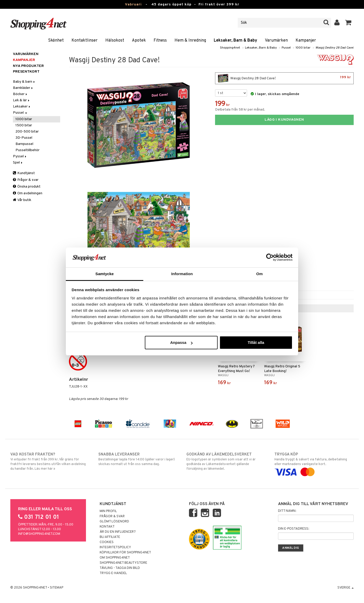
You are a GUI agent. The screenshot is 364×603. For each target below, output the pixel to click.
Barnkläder (23, 88)
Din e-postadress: (294, 529)
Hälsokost (115, 41)
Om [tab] (259, 274)
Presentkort (26, 72)
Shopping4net (230, 48)
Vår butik (22, 200)
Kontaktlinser (85, 41)
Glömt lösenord (114, 522)
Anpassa (181, 342)
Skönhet (56, 41)
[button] (348, 23)
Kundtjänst (24, 173)
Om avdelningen (28, 193)
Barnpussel (24, 144)
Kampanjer (306, 41)
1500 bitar (24, 125)
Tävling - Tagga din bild (120, 568)
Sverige (346, 588)
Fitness (160, 41)
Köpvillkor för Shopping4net (125, 553)
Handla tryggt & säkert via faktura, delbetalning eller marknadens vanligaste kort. (314, 463)
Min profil (108, 511)
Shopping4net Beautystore (123, 563)
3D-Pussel (24, 138)
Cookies (107, 542)
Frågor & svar (26, 180)
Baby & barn (24, 82)
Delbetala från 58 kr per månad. (240, 110)
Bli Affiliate (110, 537)
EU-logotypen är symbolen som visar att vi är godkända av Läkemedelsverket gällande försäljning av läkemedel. (226, 461)
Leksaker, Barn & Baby (235, 41)
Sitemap (57, 588)
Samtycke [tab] (105, 274)
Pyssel (20, 156)
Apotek (139, 41)
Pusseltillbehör (27, 150)
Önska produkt (27, 187)
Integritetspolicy (115, 547)
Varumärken (276, 41)
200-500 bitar (27, 132)
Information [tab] (182, 274)
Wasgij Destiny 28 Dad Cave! (335, 48)
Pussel (286, 48)
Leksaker (22, 107)
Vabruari (133, 5)
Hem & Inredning (190, 41)
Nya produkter (28, 66)
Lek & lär (22, 100)
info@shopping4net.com (39, 534)
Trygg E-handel (113, 573)
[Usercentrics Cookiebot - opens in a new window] (270, 257)
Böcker (20, 94)
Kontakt (107, 527)
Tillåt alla (256, 342)
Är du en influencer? (118, 532)
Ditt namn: (287, 511)
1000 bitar (303, 48)
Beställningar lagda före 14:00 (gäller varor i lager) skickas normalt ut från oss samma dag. (138, 459)
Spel (18, 163)
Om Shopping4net (115, 558)
